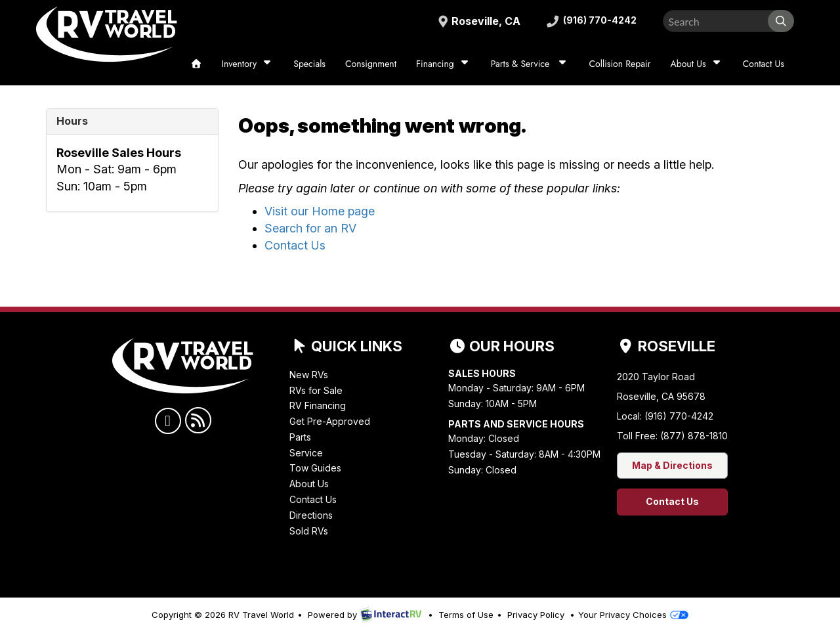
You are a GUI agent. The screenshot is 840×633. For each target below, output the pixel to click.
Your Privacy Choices (633, 615)
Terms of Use (466, 615)
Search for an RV (310, 228)
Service (306, 453)
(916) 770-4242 (588, 21)
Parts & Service (530, 63)
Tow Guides (315, 468)
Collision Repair (619, 64)
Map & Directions (672, 465)
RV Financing (318, 405)
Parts (300, 437)
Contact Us (764, 64)
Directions (311, 515)
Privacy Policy (536, 615)
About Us (696, 63)
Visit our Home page (320, 211)
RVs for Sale (316, 390)
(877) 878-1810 (694, 436)
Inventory (248, 63)
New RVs (309, 375)
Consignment (371, 64)
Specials (309, 64)
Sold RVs (309, 531)
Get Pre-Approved (330, 421)
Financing (444, 63)
